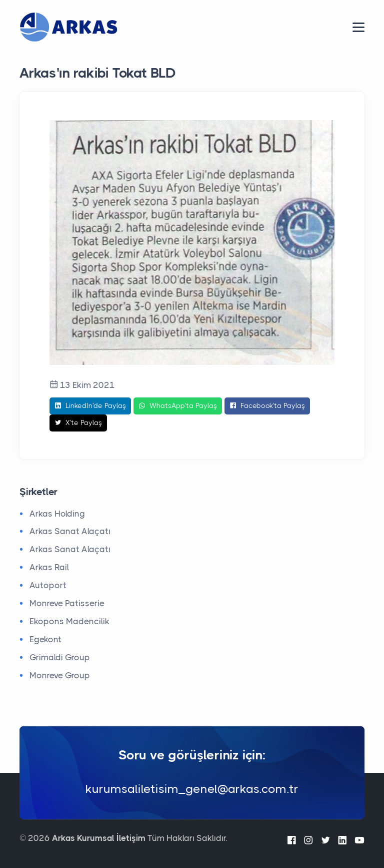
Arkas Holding (57, 514)
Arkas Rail (49, 567)
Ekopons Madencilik (69, 621)
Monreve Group (60, 675)
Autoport (48, 585)
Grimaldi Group (60, 657)
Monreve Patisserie (67, 603)
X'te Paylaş (78, 423)
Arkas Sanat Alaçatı (70, 531)
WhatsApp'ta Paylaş (178, 406)
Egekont (45, 639)
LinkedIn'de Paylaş (90, 406)
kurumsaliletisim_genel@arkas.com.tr (192, 789)
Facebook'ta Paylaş (267, 406)
